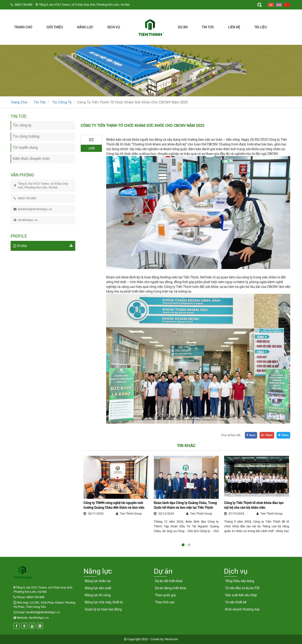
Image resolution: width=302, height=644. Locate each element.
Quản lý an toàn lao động (103, 609)
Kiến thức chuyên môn (31, 159)
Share (283, 435)
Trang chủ (23, 27)
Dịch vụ (114, 27)
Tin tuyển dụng (25, 147)
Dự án (183, 27)
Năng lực (85, 27)
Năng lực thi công (98, 595)
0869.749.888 (23, 5)
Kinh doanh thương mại (242, 609)
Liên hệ (234, 27)
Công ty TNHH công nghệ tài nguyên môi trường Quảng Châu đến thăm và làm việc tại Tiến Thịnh (114, 505)
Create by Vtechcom (164, 639)
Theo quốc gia (165, 595)
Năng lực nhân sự (98, 581)
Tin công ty (62, 102)
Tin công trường (26, 136)
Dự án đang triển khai (171, 588)
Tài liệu (261, 27)
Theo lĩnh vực (165, 602)
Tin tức (208, 27)
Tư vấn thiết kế (236, 602)
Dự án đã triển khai (169, 581)
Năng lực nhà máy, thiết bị (104, 602)
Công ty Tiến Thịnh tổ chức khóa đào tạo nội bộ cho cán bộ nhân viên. (254, 505)
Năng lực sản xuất (98, 588)
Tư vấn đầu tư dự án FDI (242, 588)
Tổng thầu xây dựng (240, 581)
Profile (43, 246)
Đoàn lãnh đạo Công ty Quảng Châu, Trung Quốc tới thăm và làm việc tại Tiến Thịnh (185, 505)
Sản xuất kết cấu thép (241, 595)
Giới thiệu (55, 27)
